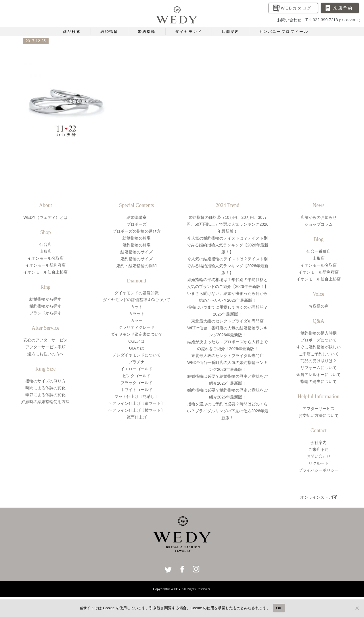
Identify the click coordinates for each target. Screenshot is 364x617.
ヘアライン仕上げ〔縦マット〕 (137, 403)
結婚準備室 (137, 217)
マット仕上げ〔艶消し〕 (137, 396)
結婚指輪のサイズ (137, 252)
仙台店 (45, 244)
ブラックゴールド (137, 383)
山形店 (45, 251)
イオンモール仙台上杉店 (45, 272)
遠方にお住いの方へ (45, 354)
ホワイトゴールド (137, 390)
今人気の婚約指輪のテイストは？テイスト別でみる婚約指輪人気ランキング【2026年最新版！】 (228, 245)
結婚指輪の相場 (137, 238)
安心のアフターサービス (45, 340)
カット (137, 307)
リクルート (319, 463)
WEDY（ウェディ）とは (45, 217)
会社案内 (319, 443)
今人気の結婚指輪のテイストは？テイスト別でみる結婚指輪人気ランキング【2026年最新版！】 (228, 266)
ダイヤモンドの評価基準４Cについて (137, 300)
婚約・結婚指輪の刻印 (137, 266)
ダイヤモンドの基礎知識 (137, 293)
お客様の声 (319, 306)
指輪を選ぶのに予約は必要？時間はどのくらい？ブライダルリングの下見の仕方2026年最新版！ (228, 411)
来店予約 (343, 8)
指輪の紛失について (319, 381)
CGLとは (136, 341)
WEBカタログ (296, 8)
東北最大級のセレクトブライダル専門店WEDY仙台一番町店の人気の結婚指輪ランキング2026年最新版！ (227, 328)
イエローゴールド (137, 369)
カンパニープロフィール (284, 32)
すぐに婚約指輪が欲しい (319, 347)
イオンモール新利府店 (45, 265)
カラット (137, 314)
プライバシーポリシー (319, 470)
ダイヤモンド (189, 32)
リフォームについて (319, 368)
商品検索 (72, 32)
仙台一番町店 (319, 251)
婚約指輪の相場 (137, 245)
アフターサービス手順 (45, 347)
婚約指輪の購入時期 (319, 333)
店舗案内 (231, 32)
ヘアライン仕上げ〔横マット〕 (137, 410)
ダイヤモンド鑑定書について (137, 334)
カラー (137, 320)
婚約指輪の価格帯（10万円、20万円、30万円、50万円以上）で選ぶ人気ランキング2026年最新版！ (228, 224)
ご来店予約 (319, 449)
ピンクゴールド (137, 376)
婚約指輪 (147, 32)
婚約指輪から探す (45, 306)
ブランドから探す (45, 313)
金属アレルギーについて (319, 375)
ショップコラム (319, 224)
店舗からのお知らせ (319, 217)
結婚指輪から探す (45, 299)
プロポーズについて (319, 340)
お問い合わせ (319, 456)
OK (279, 608)
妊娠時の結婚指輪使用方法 (45, 402)
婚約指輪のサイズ (137, 259)
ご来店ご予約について (319, 354)
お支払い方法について (319, 415)
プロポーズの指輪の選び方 (137, 231)
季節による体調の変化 (45, 395)
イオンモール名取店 (45, 258)
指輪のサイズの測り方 (45, 381)
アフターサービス (319, 409)
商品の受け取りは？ (319, 361)
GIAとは (137, 348)
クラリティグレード (137, 327)
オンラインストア (319, 497)
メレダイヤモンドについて (137, 355)
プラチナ (137, 362)
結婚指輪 (109, 32)
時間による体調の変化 (45, 388)
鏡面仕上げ (137, 417)
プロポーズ (137, 224)
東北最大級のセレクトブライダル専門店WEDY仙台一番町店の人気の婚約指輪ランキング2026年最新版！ (227, 362)
